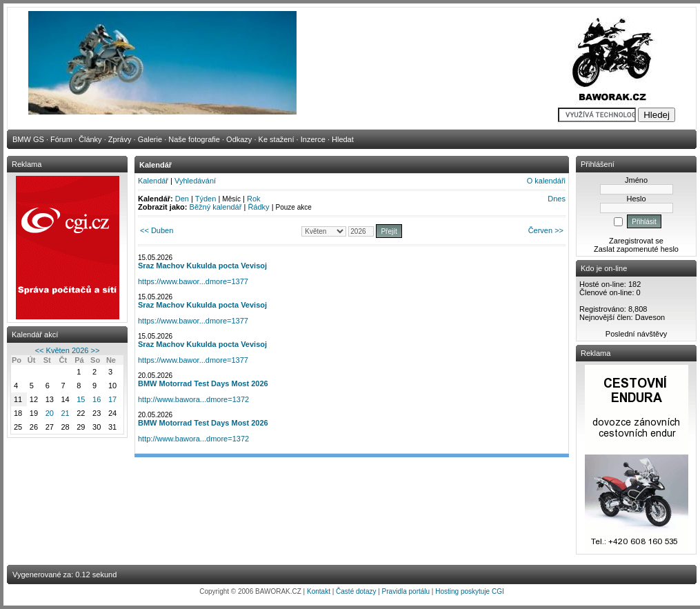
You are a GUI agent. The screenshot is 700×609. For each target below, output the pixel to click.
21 (65, 413)
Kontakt (319, 591)
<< (40, 350)
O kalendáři (546, 181)
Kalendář (153, 181)
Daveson (650, 317)
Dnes (557, 199)
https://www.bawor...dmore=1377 (193, 281)
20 (50, 413)
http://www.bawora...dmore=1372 (193, 399)
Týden (206, 199)
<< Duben (157, 230)
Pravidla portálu (406, 591)
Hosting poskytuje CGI (470, 591)
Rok (254, 199)
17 (112, 399)
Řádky (258, 207)
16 (97, 399)
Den (182, 199)
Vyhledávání (195, 181)
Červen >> (546, 230)
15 (81, 399)
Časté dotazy (356, 591)
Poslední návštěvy (636, 334)
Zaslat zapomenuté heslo (636, 249)
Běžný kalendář (216, 207)
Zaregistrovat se (636, 241)
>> (95, 350)
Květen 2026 (68, 350)
